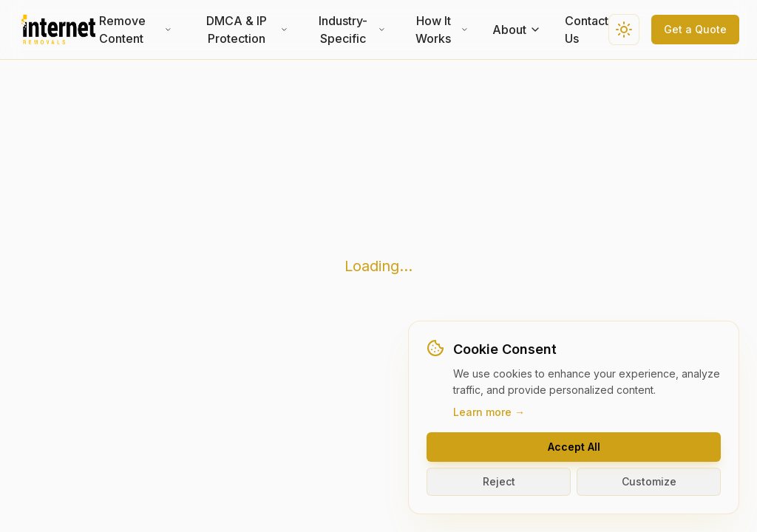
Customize (649, 481)
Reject (499, 481)
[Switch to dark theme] (624, 30)
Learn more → (489, 412)
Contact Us (587, 30)
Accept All (574, 447)
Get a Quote (695, 29)
